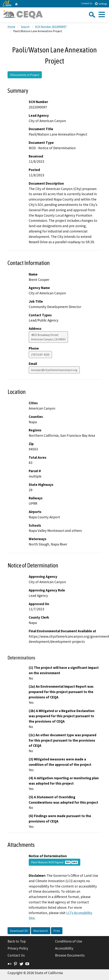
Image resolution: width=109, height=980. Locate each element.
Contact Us (87, 3)
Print (57, 931)
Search (25, 27)
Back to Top (17, 941)
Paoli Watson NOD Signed (54, 862)
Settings (101, 4)
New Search (41, 931)
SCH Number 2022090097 (51, 27)
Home (11, 27)
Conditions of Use (69, 941)
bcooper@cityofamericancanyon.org (54, 370)
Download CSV (19, 931)
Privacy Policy (18, 948)
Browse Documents (70, 955)
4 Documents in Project (25, 75)
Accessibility (64, 948)
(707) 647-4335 (40, 355)
